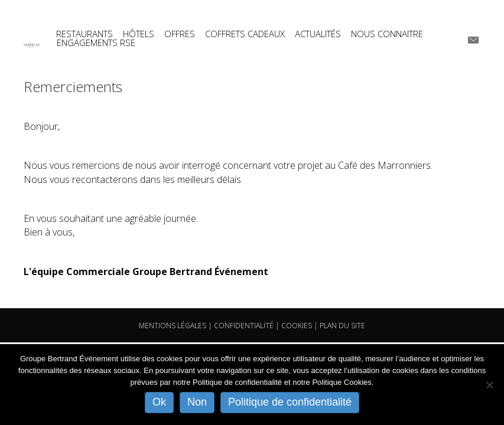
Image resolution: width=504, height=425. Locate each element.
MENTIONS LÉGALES (173, 326)
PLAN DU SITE (342, 326)
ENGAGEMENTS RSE (96, 43)
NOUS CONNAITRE (387, 34)
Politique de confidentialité (290, 402)
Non (197, 402)
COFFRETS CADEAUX (245, 34)
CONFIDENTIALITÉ (244, 326)
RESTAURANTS (84, 34)
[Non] (489, 385)
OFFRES (180, 34)
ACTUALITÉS (318, 34)
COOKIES (297, 326)
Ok (159, 402)
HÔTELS (139, 34)
